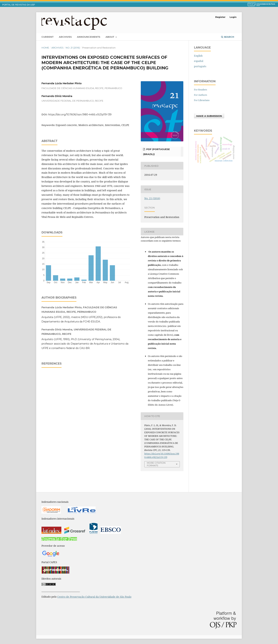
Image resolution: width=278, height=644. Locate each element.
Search (228, 37)
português (200, 66)
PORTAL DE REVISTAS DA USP (19, 5)
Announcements (89, 37)
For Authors (201, 95)
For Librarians (202, 100)
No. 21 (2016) (73, 48)
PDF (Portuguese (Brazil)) (156, 152)
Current (48, 37)
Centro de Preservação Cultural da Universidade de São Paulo (94, 597)
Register (220, 17)
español (199, 61)
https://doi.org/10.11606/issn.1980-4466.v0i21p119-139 (80, 115)
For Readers (201, 90)
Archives (65, 37)
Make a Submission (209, 116)
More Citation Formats (156, 464)
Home (45, 48)
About (110, 37)
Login (233, 17)
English (198, 56)
